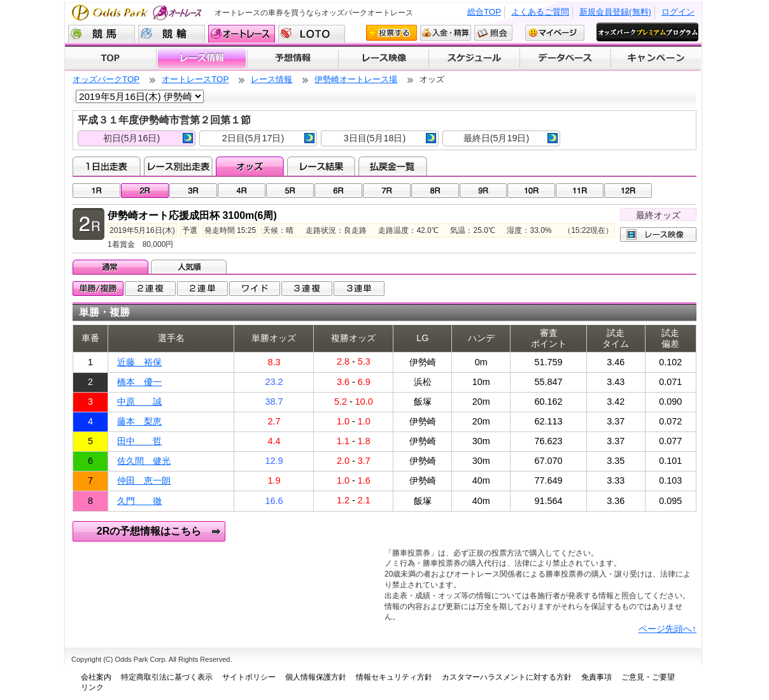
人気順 (190, 267)
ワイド (255, 289)
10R (531, 191)
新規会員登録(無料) (615, 12)
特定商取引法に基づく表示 (167, 677)
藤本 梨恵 (139, 421)
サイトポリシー (249, 677)
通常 (112, 267)
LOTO (312, 34)
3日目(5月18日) (390, 138)
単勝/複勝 (98, 289)
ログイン (678, 12)
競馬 (102, 34)
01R (96, 191)
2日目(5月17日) (268, 138)
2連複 (150, 289)
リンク (92, 687)
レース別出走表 (178, 166)
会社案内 (96, 677)
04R (242, 191)
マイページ (555, 33)
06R (338, 191)
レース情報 (201, 59)
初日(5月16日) (148, 138)
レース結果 (321, 166)
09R (483, 191)
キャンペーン (656, 59)
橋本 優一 (139, 382)
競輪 (172, 34)
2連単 (202, 289)
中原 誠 (139, 402)
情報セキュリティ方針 (394, 677)
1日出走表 (107, 166)
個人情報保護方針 (316, 677)
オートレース (242, 34)
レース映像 (383, 59)
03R (193, 191)
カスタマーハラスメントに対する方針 (507, 677)
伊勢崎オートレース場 (356, 79)
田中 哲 (139, 441)
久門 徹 (139, 501)
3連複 (307, 289)
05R (290, 191)
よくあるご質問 (540, 12)
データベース (566, 59)
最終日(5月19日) (511, 138)
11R (580, 191)
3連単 (359, 289)
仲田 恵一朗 (144, 480)
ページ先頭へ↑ (667, 629)
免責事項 (596, 677)
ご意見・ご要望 (648, 677)
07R (387, 191)
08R (435, 191)
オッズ (250, 166)
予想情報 (293, 59)
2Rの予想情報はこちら (149, 531)
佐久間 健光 (144, 461)
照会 (493, 33)
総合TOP (484, 12)
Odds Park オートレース (138, 12)
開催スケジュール (474, 59)
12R (628, 191)
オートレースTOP (195, 79)
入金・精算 (446, 33)
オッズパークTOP (106, 79)
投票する (392, 33)
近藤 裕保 (139, 362)
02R (145, 191)
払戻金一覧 (392, 166)
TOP (110, 59)
